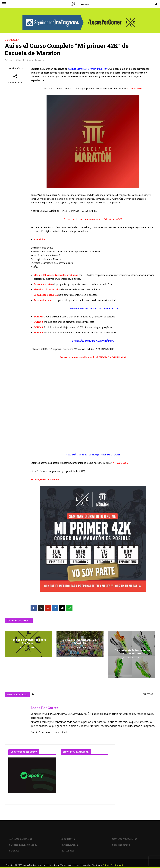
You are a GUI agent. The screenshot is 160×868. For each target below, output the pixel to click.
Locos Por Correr (15, 68)
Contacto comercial (20, 839)
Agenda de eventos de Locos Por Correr (28, 641)
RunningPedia (69, 845)
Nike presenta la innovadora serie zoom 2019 (132, 652)
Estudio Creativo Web (113, 865)
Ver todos (148, 694)
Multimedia (67, 851)
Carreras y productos (125, 839)
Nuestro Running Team (23, 845)
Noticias (14, 851)
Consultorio (68, 839)
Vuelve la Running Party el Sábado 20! (80, 641)
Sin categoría (12, 40)
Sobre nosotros (121, 845)
